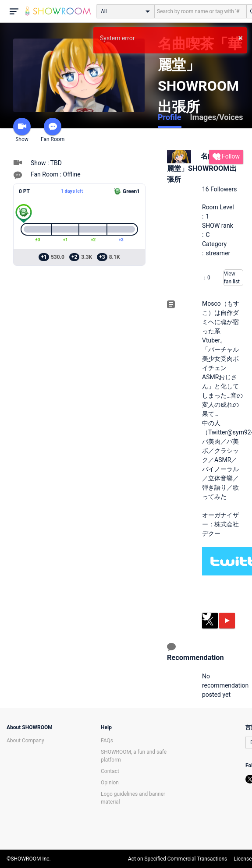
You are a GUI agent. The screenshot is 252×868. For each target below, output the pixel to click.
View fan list (232, 278)
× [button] (240, 38)
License (243, 859)
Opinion (110, 783)
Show (22, 130)
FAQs (107, 741)
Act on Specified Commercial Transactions (177, 859)
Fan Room (53, 130)
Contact (110, 771)
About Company (25, 741)
